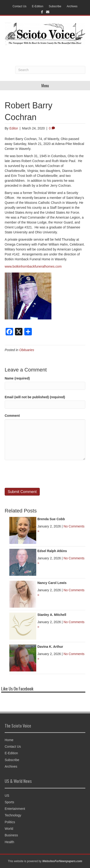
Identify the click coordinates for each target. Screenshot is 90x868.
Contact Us (20, 6)
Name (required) (17, 378)
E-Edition (38, 6)
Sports (9, 802)
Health (9, 842)
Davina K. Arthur (50, 647)
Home (9, 740)
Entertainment (15, 809)
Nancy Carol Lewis (52, 583)
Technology (13, 815)
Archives (72, 6)
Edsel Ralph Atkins (52, 551)
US (7, 796)
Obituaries (27, 350)
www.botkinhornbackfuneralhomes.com (33, 266)
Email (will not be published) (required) (35, 397)
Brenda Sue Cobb (51, 519)
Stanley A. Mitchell (52, 615)
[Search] (50, 70)
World (9, 829)
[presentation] (40, 474)
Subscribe (55, 6)
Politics (10, 822)
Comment (12, 416)
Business (11, 835)
